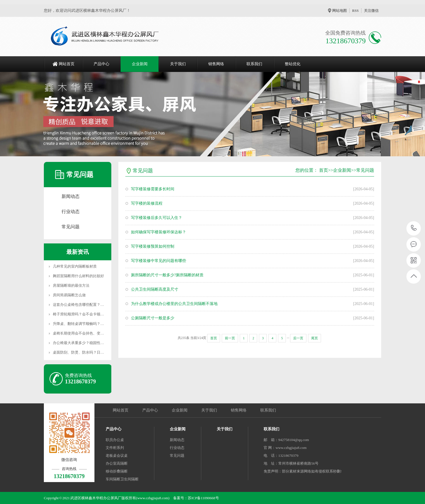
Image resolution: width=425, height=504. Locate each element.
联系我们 (254, 64)
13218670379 (414, 228)
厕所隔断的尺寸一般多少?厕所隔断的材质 (167, 275)
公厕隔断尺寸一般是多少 (153, 318)
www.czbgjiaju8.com (291, 448)
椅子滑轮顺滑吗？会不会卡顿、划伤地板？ (88, 314)
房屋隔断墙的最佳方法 (71, 285)
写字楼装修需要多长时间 (153, 189)
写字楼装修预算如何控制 (153, 246)
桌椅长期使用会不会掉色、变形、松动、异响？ (91, 333)
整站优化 (293, 64)
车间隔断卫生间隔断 (122, 479)
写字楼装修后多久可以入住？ (157, 218)
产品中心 (101, 64)
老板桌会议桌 (117, 456)
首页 (324, 170)
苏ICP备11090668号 (203, 498)
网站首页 (67, 64)
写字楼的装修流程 (147, 203)
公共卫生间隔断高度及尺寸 (155, 289)
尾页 (315, 338)
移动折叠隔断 (117, 471)
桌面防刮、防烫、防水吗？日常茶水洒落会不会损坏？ (97, 352)
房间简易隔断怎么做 (69, 295)
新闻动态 (71, 196)
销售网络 (216, 64)
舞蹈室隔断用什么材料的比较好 (78, 276)
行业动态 (71, 212)
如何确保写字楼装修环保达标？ (159, 232)
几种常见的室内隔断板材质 (75, 266)
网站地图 (340, 11)
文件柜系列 (115, 448)
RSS (355, 11)
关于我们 (178, 64)
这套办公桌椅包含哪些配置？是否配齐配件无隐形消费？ (99, 305)
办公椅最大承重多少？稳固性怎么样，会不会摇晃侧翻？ (99, 343)
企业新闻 (140, 64)
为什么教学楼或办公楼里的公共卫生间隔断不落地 (174, 304)
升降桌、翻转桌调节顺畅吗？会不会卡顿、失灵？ (93, 324)
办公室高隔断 (117, 463)
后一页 (298, 338)
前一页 (230, 338)
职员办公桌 (115, 440)
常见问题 (71, 227)
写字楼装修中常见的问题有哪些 (159, 261)
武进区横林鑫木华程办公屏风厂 (96, 498)
